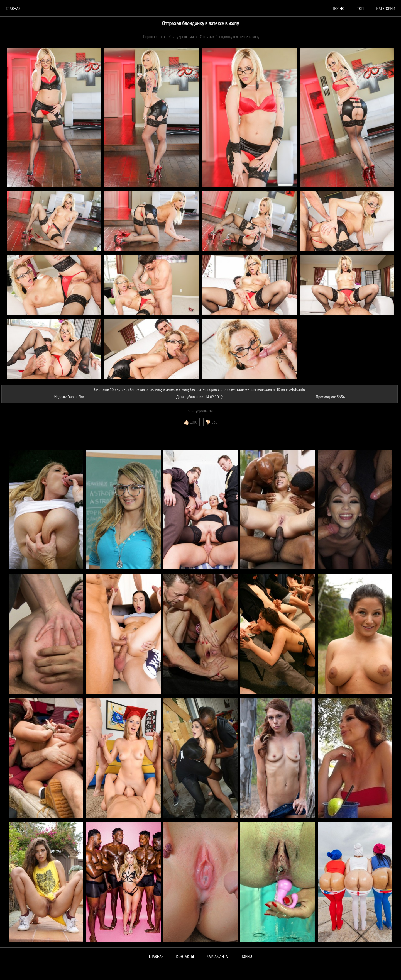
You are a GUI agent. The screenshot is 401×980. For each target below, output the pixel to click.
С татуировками (200, 410)
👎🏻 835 (211, 422)
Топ (360, 8)
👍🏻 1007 (191, 422)
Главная (13, 8)
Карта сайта (217, 956)
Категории (386, 8)
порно (339, 8)
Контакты (185, 956)
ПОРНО (246, 956)
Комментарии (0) (18, 431)
